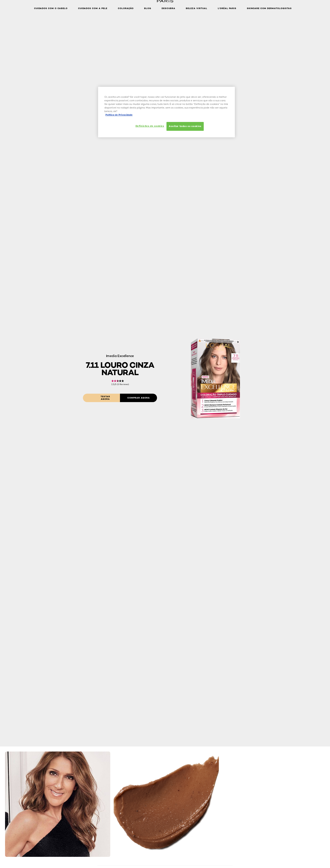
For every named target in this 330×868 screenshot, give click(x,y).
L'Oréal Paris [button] (227, 8)
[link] (120, 383)
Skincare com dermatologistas (269, 8)
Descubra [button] (168, 8)
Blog (148, 8)
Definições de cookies (150, 126)
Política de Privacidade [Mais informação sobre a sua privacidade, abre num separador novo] (119, 115)
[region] (166, 112)
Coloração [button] (126, 8)
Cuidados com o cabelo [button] (51, 8)
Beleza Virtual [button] (197, 8)
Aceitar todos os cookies (185, 126)
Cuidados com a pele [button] (93, 8)
